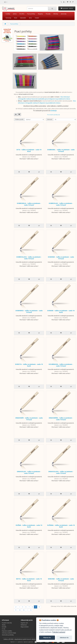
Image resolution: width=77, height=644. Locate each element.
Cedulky (8, 14)
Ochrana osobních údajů (9, 633)
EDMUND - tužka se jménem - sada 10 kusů (61, 580)
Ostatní (37, 18)
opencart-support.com (28, 642)
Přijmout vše (47, 638)
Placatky (48, 14)
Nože (16, 18)
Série (30, 18)
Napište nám (24, 623)
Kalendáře (23, 18)
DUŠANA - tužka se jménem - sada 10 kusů (61, 526)
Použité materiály (7, 623)
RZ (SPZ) (22, 14)
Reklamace (24, 625)
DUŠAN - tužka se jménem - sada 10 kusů (29, 526)
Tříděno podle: (19, 119)
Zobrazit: (50, 119)
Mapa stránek (25, 627)
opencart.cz (21, 642)
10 (39, 607)
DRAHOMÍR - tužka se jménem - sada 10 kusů (29, 419)
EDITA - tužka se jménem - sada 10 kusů (29, 580)
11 (16, 610)
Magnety (40, 14)
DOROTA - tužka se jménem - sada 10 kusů (29, 365)
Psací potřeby (31, 14)
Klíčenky (56, 14)
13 (24, 610)
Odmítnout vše (64, 638)
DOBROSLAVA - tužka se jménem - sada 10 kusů (29, 258)
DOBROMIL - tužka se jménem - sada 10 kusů (61, 150)
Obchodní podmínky (8, 635)
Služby (4, 625)
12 (20, 610)
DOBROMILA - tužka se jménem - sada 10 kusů (29, 204)
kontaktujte (53, 111)
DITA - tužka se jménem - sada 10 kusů (29, 150)
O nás (4, 629)
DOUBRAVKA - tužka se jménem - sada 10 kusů (61, 365)
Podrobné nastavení (59, 632)
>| (31, 610)
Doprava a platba (7, 631)
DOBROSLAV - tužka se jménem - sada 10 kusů (61, 204)
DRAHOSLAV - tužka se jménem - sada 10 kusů (29, 472)
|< (16, 607)
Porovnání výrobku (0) (53, 115)
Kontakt (4, 627)
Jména (15, 14)
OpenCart (12, 642)
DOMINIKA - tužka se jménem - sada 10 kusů (29, 311)
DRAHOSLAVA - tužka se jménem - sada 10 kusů (61, 472)
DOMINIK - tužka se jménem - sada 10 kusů (61, 258)
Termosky (8, 18)
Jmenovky (64, 14)
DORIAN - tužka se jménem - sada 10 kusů (61, 311)
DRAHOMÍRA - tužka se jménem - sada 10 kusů (61, 419)
